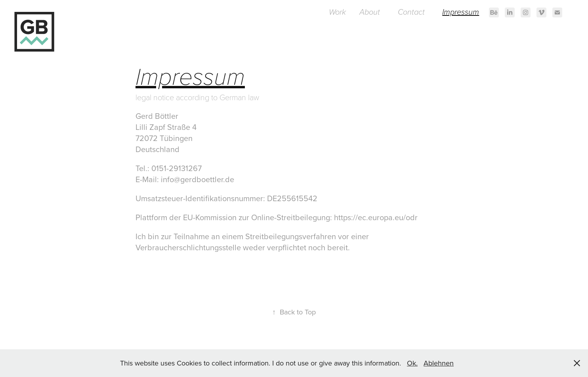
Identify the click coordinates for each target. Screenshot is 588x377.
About (370, 12)
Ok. (412, 363)
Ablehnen (439, 363)
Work (337, 12)
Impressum (461, 12)
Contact (411, 12)
